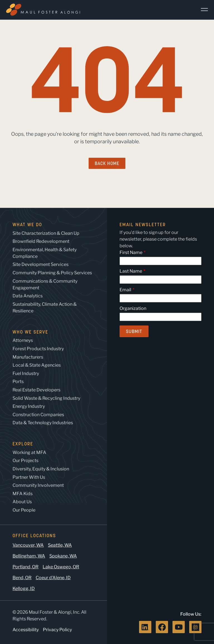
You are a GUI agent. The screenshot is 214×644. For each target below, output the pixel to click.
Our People (24, 510)
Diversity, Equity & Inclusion (41, 469)
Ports (18, 382)
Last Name (131, 271)
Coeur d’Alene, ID (53, 578)
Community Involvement (38, 485)
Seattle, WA (60, 545)
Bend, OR (22, 578)
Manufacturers (28, 357)
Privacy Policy (57, 630)
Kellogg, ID (24, 589)
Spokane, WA (63, 556)
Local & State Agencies (37, 365)
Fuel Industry (26, 373)
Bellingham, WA (29, 556)
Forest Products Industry (38, 349)
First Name (131, 252)
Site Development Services (41, 264)
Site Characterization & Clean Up (46, 233)
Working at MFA (29, 452)
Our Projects (25, 461)
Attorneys (23, 340)
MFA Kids (23, 494)
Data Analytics (28, 296)
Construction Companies (38, 415)
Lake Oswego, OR (61, 567)
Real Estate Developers (37, 390)
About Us (22, 502)
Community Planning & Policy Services (52, 273)
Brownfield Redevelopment (41, 241)
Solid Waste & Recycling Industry (46, 398)
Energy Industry (29, 406)
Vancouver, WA (28, 545)
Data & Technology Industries (43, 423)
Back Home (107, 163)
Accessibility (26, 630)
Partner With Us (29, 477)
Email (125, 290)
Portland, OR (25, 567)
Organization (133, 308)
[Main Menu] (202, 10)
